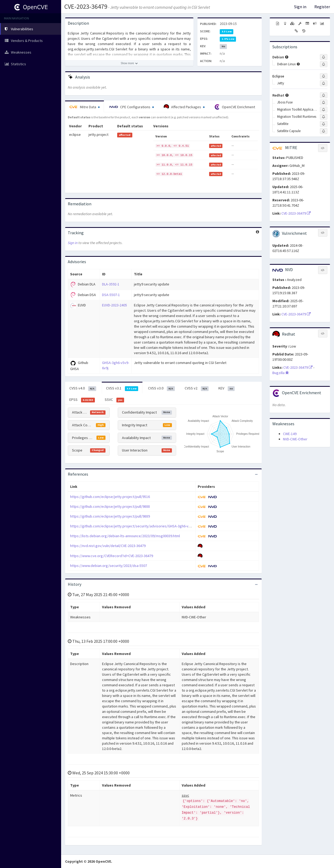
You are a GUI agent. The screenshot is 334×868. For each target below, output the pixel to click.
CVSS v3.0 (161, 388)
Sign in (300, 7)
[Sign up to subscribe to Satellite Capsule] (324, 131)
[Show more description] (129, 63)
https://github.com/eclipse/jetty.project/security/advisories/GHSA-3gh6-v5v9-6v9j (136, 526)
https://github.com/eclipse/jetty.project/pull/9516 (110, 497)
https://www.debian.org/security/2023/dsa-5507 (109, 566)
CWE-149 (290, 434)
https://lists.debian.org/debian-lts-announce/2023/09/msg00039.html (125, 536)
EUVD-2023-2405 (115, 305)
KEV (227, 388)
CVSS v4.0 (83, 388)
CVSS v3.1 (122, 388)
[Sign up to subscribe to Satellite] (324, 124)
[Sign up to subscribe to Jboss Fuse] (324, 102)
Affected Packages (184, 107)
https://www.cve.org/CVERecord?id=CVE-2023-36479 (112, 556)
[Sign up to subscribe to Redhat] (324, 95)
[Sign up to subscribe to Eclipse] (324, 76)
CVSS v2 (197, 388)
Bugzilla (281, 373)
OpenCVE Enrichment (235, 107)
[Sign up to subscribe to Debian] (324, 57)
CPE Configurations (132, 107)
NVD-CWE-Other (295, 439)
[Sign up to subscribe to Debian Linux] (324, 64)
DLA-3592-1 (111, 284)
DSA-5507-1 (111, 295)
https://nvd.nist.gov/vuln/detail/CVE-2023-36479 (108, 546)
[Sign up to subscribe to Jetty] (324, 83)
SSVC (115, 400)
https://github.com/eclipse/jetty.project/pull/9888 (110, 506)
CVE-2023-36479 (86, 6)
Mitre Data (84, 107)
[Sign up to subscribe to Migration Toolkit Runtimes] (324, 117)
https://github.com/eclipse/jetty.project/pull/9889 (110, 516)
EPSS (82, 400)
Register (322, 7)
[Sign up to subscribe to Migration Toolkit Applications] (324, 110)
